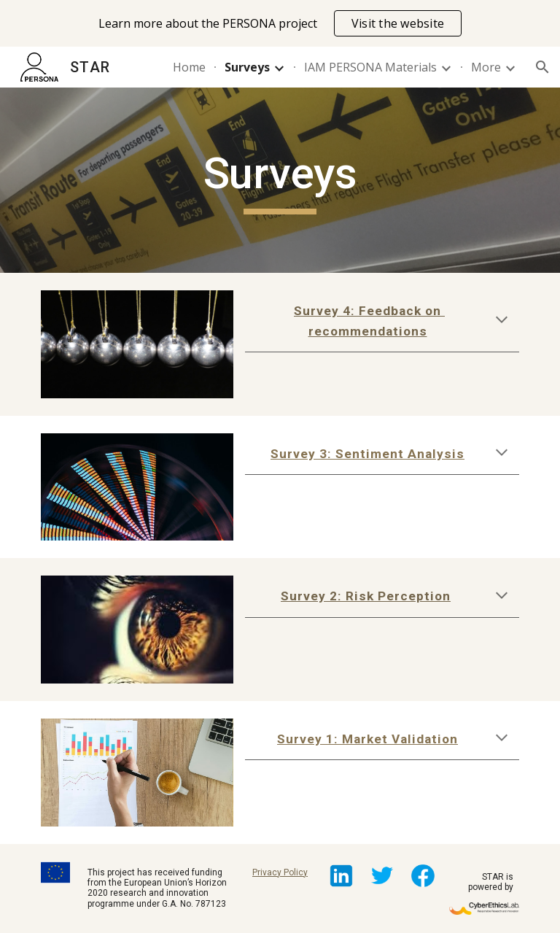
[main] (280, 180)
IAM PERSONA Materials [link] (370, 67)
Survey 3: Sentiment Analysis (367, 454)
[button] (542, 67)
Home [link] (189, 67)
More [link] (486, 67)
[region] (280, 23)
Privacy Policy (280, 872)
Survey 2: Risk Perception (366, 596)
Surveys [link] (247, 67)
